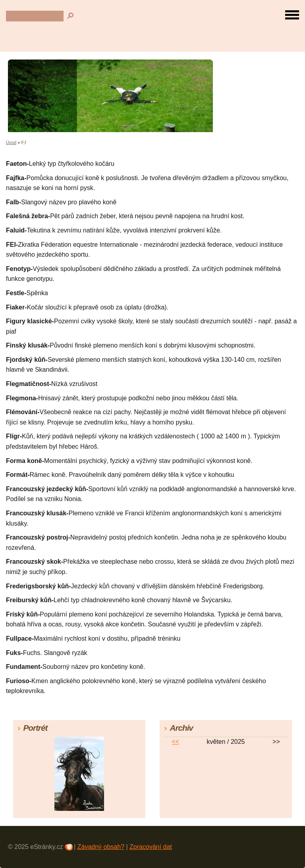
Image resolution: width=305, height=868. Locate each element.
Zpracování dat (151, 847)
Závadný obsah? (101, 847)
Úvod (11, 142)
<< (175, 742)
